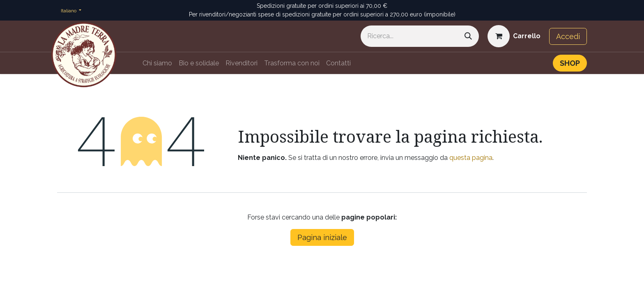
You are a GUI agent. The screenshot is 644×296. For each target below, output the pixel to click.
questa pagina (471, 158)
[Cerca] (468, 36)
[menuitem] (157, 63)
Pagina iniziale (322, 237)
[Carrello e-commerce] (514, 36)
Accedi (568, 36)
